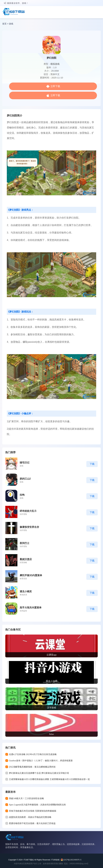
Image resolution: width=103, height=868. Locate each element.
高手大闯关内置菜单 (31, 608)
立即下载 (55, 86)
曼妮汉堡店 (26, 559)
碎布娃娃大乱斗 (28, 511)
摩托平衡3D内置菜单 (31, 575)
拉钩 (22, 495)
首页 (4, 24)
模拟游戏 (55, 64)
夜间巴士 (25, 543)
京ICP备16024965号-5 (72, 860)
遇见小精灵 (26, 591)
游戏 (11, 24)
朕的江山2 (25, 479)
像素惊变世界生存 (29, 527)
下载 (92, 464)
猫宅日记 (25, 463)
